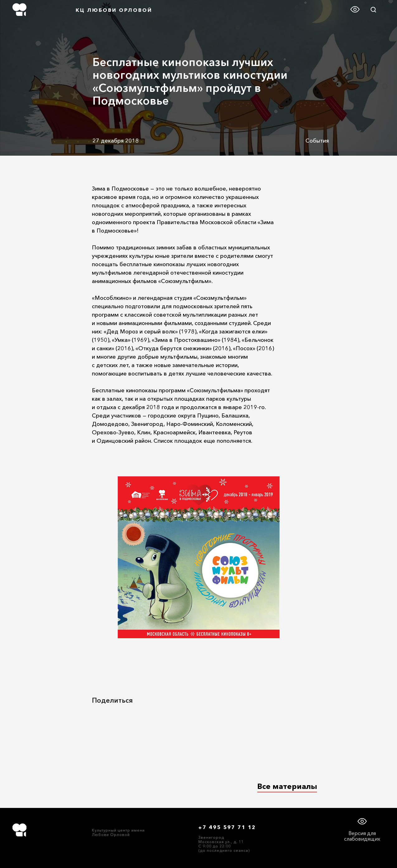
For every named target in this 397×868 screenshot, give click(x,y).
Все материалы (287, 786)
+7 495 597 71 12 (227, 827)
